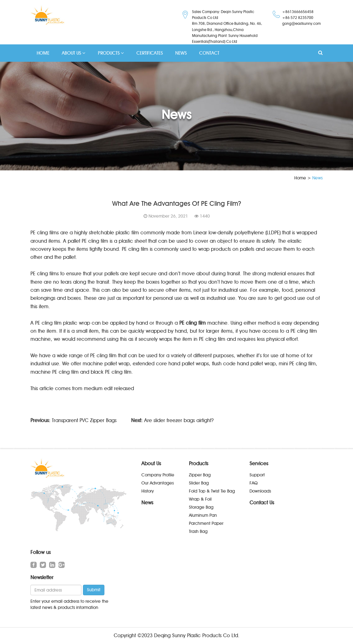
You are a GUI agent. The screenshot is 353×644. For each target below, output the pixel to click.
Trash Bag (198, 531)
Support (257, 475)
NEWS (181, 53)
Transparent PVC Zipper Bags (84, 420)
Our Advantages (158, 483)
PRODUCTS (111, 53)
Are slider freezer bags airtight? (179, 420)
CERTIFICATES (150, 53)
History (148, 491)
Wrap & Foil (200, 499)
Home (300, 178)
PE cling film (193, 323)
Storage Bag (201, 507)
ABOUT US (74, 53)
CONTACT (209, 53)
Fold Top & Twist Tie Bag (212, 491)
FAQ (254, 483)
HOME (43, 53)
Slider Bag (199, 483)
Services (259, 464)
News (147, 503)
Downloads (260, 491)
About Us (151, 464)
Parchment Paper (206, 523)
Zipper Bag (200, 475)
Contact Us (262, 503)
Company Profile (158, 475)
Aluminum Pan (203, 515)
